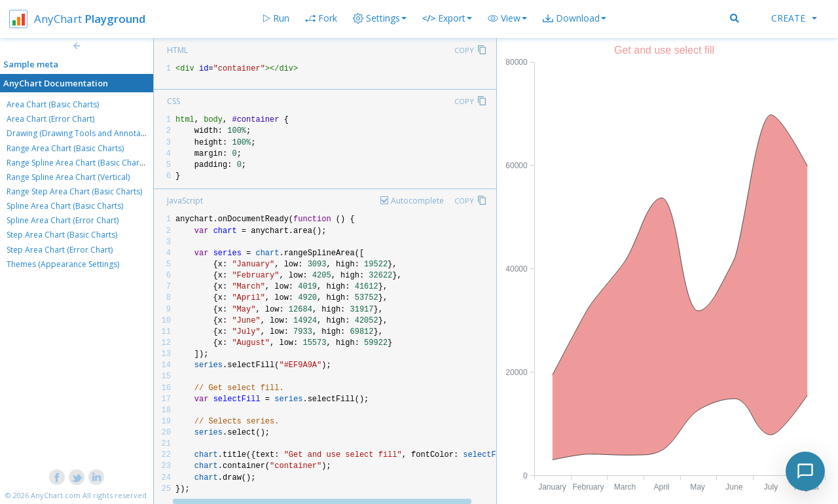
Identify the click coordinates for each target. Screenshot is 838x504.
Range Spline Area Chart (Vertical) (68, 177)
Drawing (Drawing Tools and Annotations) (84, 133)
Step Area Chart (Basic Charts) (62, 235)
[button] (507, 18)
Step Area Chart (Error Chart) (60, 250)
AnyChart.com (56, 495)
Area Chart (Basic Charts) (53, 104)
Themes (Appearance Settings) (63, 264)
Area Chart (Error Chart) (50, 119)
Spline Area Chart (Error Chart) (63, 220)
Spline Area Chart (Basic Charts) (65, 206)
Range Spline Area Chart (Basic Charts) (77, 163)
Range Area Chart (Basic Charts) (65, 148)
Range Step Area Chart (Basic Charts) (74, 191)
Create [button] (794, 18)
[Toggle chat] (805, 471)
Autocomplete (417, 201)
